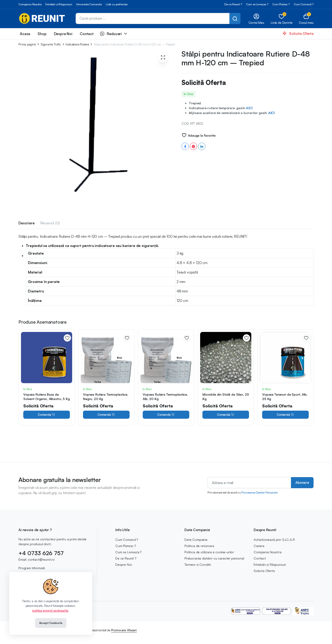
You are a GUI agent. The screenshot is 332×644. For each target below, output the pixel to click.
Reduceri (111, 34)
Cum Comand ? (304, 4)
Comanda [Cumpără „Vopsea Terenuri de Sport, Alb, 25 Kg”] (285, 415)
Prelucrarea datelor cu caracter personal (214, 558)
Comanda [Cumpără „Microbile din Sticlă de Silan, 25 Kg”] (226, 415)
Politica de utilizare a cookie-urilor (209, 552)
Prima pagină (27, 44)
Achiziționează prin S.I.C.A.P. (274, 540)
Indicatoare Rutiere (77, 44)
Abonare (302, 483)
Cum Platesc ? (281, 4)
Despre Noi (63, 34)
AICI (249, 108)
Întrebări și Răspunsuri (59, 4)
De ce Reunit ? (233, 4)
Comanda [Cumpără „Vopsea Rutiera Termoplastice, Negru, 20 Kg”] (106, 415)
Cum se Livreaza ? (257, 4)
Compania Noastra (30, 4)
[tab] (27, 224)
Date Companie (196, 540)
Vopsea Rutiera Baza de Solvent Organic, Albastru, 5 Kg (47, 396)
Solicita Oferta (264, 571)
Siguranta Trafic (51, 44)
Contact (87, 34)
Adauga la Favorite (202, 135)
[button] (306, 19)
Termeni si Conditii (198, 564)
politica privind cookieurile (50, 611)
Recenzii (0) (50, 223)
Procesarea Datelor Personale (259, 492)
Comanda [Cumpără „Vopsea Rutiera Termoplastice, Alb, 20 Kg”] (166, 415)
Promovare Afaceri (124, 630)
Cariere (259, 546)
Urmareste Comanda (89, 4)
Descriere (27, 223)
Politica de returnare (199, 546)
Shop (42, 34)
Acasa (25, 34)
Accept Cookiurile (51, 623)
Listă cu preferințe (117, 4)
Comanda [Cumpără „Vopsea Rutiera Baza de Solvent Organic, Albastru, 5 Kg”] (47, 415)
